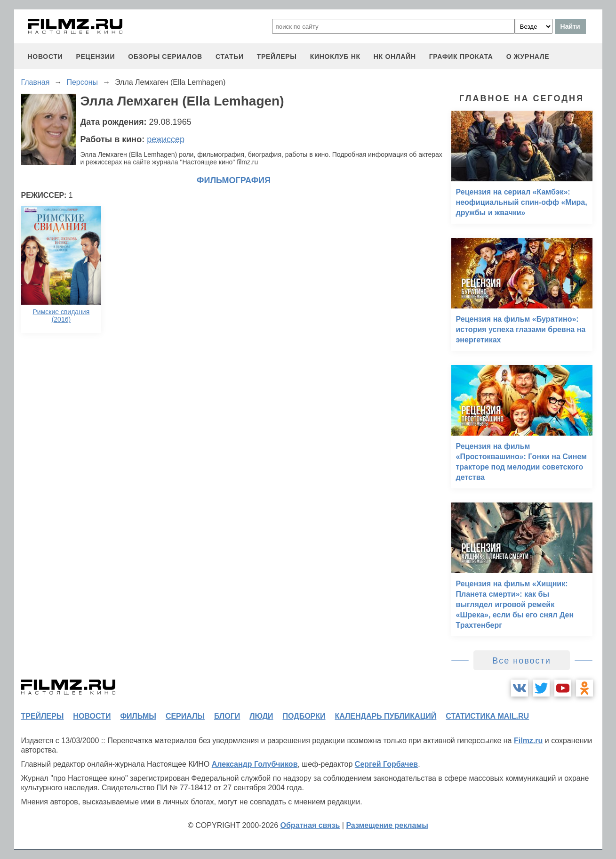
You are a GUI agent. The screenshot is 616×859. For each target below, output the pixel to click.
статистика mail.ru (487, 716)
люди (261, 716)
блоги (227, 716)
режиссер (166, 139)
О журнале (528, 57)
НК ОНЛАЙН (395, 57)
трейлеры (277, 57)
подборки (304, 716)
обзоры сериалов (165, 57)
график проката (461, 57)
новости (45, 57)
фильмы (138, 716)
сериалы (185, 716)
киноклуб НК (335, 57)
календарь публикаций (386, 716)
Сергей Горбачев (386, 764)
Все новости (522, 661)
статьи (230, 57)
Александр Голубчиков (255, 764)
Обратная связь (310, 825)
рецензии (95, 57)
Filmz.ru (528, 741)
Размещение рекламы (387, 825)
